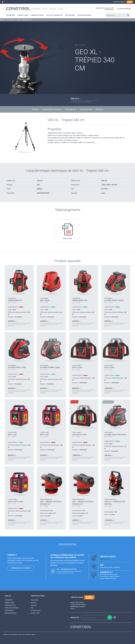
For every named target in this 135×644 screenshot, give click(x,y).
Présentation (36, 9)
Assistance (99, 109)
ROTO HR (44, 435)
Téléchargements (71, 109)
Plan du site (22, 634)
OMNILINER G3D (80, 300)
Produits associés (86, 109)
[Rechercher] (118, 15)
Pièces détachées (11, 613)
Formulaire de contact (21, 568)
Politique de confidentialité (10, 634)
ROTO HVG (109, 367)
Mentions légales (31, 634)
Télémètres (9, 600)
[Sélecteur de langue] (3, 2)
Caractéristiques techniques (52, 109)
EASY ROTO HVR (16, 502)
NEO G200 (45, 300)
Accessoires (9, 610)
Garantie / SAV (35, 613)
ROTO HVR (77, 367)
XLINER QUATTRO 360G (115, 435)
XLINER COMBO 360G (50, 367)
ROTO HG (12, 435)
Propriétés (35, 109)
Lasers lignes (9, 603)
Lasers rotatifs (10, 605)
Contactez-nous (105, 559)
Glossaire (53, 9)
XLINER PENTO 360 (17, 367)
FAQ (32, 608)
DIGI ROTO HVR (79, 435)
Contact (61, 9)
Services (45, 9)
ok (110, 617)
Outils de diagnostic (12, 608)
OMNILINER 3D (15, 300)
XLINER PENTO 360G (114, 300)
